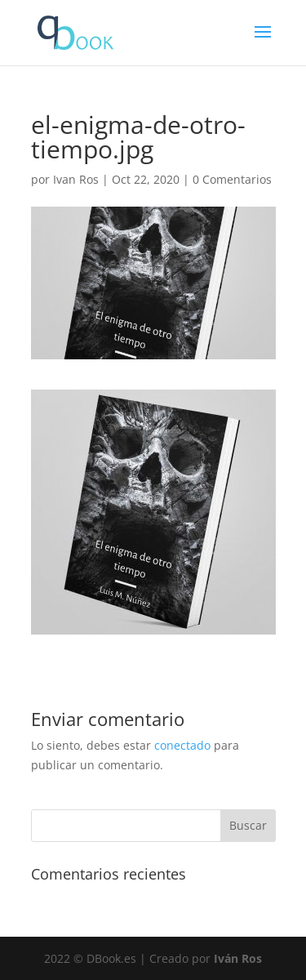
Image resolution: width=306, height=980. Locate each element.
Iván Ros (238, 958)
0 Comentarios (232, 179)
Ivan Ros (76, 179)
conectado (182, 745)
